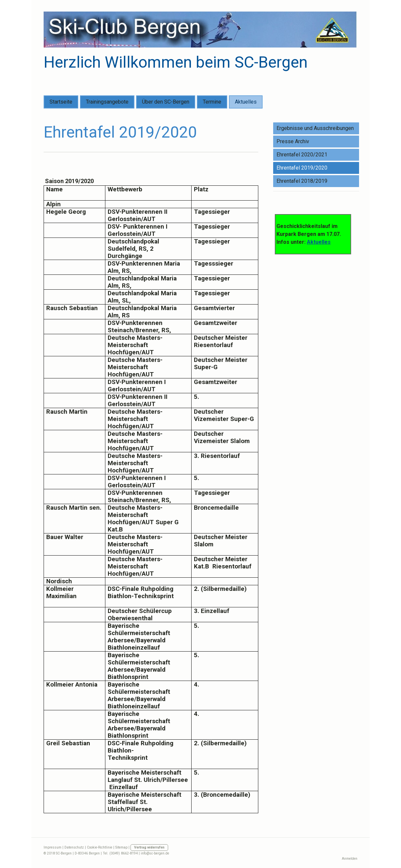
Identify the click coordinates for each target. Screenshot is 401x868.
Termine (212, 102)
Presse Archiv (293, 141)
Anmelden (350, 859)
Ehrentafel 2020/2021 (302, 155)
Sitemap (121, 847)
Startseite (61, 102)
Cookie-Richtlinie (100, 847)
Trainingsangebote (107, 102)
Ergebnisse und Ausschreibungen (315, 128)
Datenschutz (74, 847)
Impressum (53, 847)
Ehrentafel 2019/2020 (302, 168)
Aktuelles (246, 102)
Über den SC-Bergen (166, 102)
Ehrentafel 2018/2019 (302, 181)
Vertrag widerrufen (149, 847)
